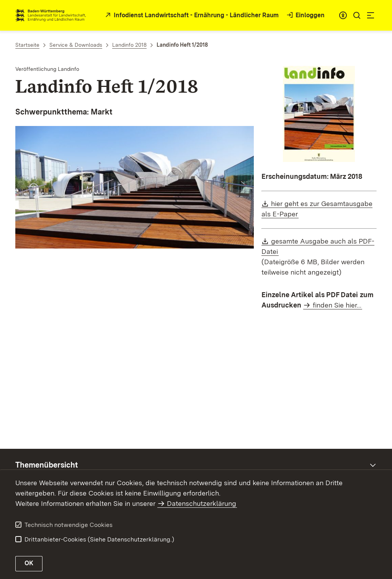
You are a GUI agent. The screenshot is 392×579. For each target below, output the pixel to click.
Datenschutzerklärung (202, 503)
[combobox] (343, 15)
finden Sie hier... (337, 305)
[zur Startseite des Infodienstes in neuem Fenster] (191, 16)
